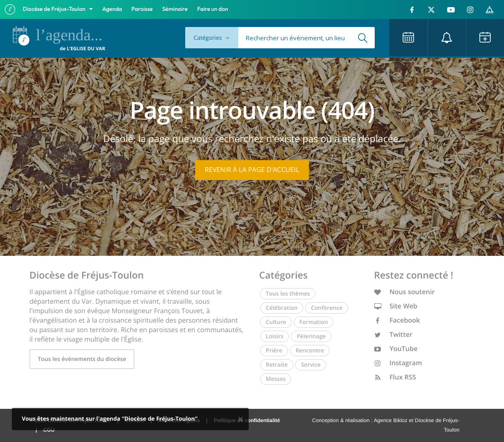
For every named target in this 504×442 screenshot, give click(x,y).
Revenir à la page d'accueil (252, 170)
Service (310, 365)
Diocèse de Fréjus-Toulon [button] (55, 9)
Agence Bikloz (391, 421)
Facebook (397, 320)
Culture (276, 322)
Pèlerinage (311, 336)
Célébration (282, 308)
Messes (276, 379)
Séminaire (175, 9)
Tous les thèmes (288, 293)
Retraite (277, 365)
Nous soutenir (405, 292)
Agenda (112, 9)
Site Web (396, 306)
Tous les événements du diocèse (82, 359)
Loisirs (274, 336)
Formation (314, 322)
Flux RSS (395, 377)
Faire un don (212, 9)
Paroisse (142, 9)
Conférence (326, 308)
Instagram (398, 363)
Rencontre (310, 350)
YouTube (396, 349)
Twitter (393, 335)
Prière (274, 350)
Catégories (212, 38)
